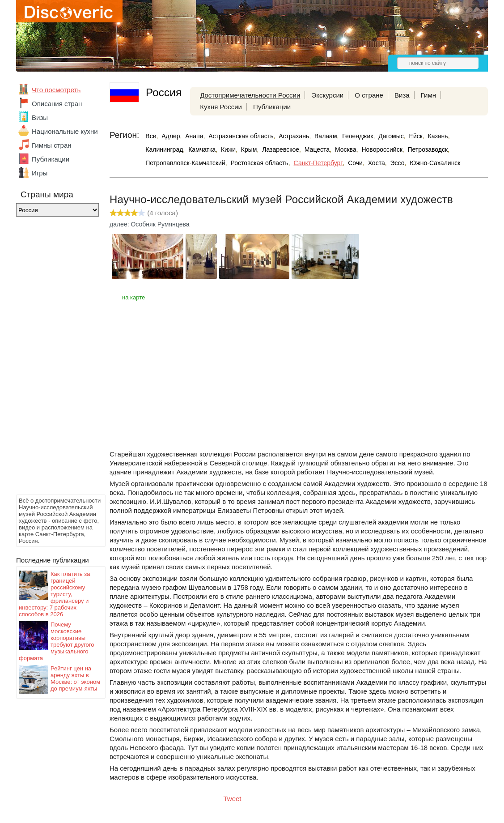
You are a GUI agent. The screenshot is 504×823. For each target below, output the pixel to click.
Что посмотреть (56, 90)
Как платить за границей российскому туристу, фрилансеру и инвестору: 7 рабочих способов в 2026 (54, 594)
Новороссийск (382, 149)
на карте (133, 297)
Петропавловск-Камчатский (185, 163)
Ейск (416, 136)
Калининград (164, 149)
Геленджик (358, 136)
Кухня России (221, 107)
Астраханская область (241, 136)
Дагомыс (391, 136)
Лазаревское (281, 149)
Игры (40, 173)
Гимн (428, 95)
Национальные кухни (65, 131)
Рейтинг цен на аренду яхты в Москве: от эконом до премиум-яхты (75, 678)
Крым (249, 149)
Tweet (233, 799)
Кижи (228, 149)
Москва (346, 149)
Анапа (194, 136)
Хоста (377, 163)
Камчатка (202, 149)
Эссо (397, 163)
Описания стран (57, 104)
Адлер (171, 136)
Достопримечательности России (250, 95)
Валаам (326, 136)
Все (151, 136)
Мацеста (317, 149)
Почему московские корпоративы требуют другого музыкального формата (57, 641)
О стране (369, 95)
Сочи (355, 163)
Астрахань (294, 136)
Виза (402, 95)
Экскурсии (327, 95)
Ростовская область (259, 163)
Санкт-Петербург (318, 163)
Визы (40, 117)
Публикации (51, 159)
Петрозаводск (428, 149)
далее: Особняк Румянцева (150, 224)
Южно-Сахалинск (435, 163)
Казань (438, 136)
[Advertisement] (52, 358)
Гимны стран (52, 145)
